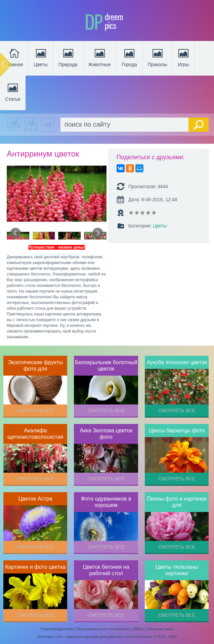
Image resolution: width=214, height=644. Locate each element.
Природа (68, 57)
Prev (15, 233)
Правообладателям (57, 629)
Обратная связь (160, 629)
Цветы (40, 57)
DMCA (138, 629)
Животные (100, 57)
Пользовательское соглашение (103, 629)
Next (98, 233)
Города (129, 57)
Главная (14, 57)
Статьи (13, 92)
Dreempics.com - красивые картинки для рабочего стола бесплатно (95, 637)
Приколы (158, 57)
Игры (183, 57)
